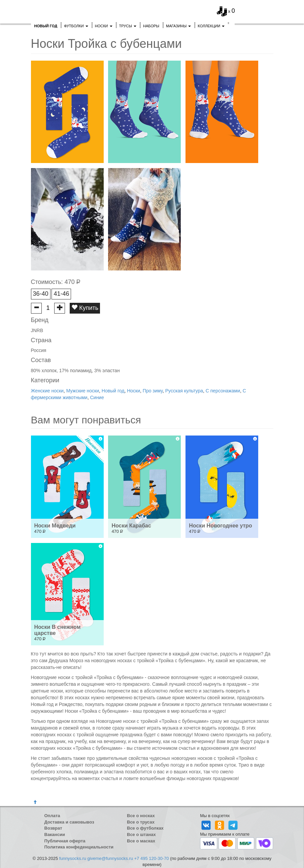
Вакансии (55, 834)
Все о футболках (145, 828)
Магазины (178, 26)
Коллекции (211, 26)
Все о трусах (141, 822)
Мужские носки (83, 391)
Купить (85, 308)
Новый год (113, 391)
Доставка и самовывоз (69, 822)
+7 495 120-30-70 (152, 858)
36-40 (41, 294)
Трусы (128, 26)
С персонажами (223, 391)
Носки (104, 26)
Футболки (76, 26)
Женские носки (47, 391)
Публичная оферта (65, 841)
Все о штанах (141, 834)
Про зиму (153, 391)
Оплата (52, 816)
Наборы (151, 26)
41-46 (61, 294)
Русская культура (184, 391)
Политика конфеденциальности (79, 847)
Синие (97, 397)
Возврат (53, 828)
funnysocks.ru (73, 858)
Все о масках (141, 841)
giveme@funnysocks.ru (110, 858)
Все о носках (141, 816)
